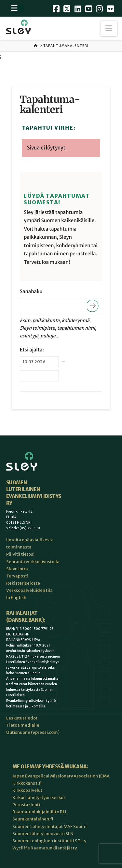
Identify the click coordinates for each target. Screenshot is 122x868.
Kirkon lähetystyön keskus (39, 797)
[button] (109, 28)
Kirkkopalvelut (27, 790)
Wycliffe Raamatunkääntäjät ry (45, 848)
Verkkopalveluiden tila (29, 590)
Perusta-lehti (26, 805)
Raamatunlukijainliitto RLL (40, 812)
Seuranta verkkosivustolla (33, 562)
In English (16, 598)
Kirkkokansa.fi (27, 783)
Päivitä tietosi (20, 554)
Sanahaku (31, 292)
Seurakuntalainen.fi (33, 819)
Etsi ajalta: (32, 350)
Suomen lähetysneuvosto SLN (43, 834)
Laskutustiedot (22, 718)
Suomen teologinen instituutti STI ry (49, 841)
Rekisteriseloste (23, 583)
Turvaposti (17, 576)
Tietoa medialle (23, 725)
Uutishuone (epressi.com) (33, 732)
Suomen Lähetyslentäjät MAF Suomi (49, 826)
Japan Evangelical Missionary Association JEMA (61, 776)
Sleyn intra (17, 569)
